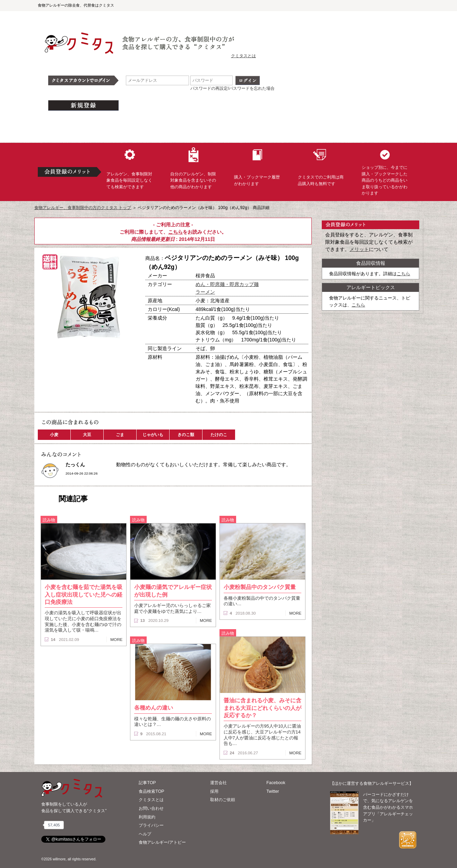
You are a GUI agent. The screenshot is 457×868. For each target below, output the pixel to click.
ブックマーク (108, 353)
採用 (214, 791)
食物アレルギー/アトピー (162, 842)
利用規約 (147, 817)
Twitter (273, 791)
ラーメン (205, 292)
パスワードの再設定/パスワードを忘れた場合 (232, 88)
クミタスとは (243, 56)
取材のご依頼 (223, 800)
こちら (175, 232)
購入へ (60, 353)
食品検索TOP (151, 791)
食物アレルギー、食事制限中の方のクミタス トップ (83, 208)
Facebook (276, 783)
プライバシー (151, 825)
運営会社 (218, 783)
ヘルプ (145, 834)
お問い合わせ (151, 808)
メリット (359, 249)
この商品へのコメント (61, 365)
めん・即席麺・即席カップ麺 (227, 284)
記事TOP (147, 783)
